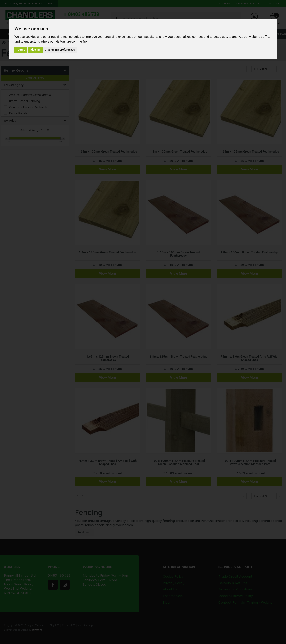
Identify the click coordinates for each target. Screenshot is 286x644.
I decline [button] (35, 50)
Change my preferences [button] (60, 50)
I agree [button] (21, 50)
